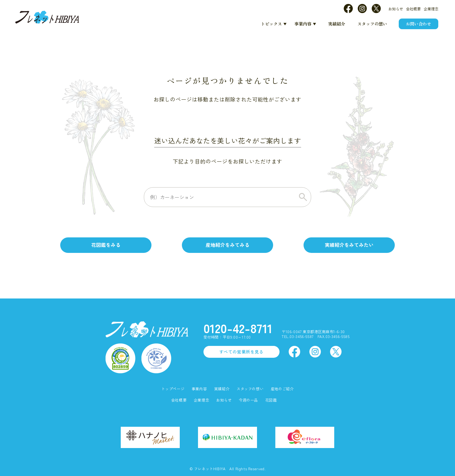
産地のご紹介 (282, 389)
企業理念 (431, 9)
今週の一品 (248, 400)
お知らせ (396, 9)
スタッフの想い (372, 24)
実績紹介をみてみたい (349, 245)
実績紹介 (337, 24)
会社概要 (413, 9)
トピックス (271, 24)
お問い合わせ (419, 24)
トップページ (173, 389)
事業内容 (303, 24)
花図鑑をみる (106, 245)
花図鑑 (271, 400)
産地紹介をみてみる (227, 245)
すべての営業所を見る (241, 352)
